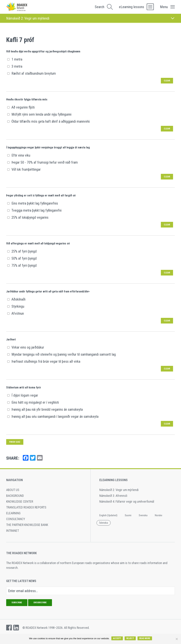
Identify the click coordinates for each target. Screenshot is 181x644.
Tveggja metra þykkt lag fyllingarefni (34, 210)
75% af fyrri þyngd (22, 265)
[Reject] (177, 639)
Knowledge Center (20, 501)
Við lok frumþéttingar (24, 169)
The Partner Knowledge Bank (27, 525)
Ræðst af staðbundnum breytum (31, 73)
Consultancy (16, 519)
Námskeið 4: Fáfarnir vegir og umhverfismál (127, 501)
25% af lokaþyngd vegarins (28, 217)
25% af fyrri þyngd (22, 251)
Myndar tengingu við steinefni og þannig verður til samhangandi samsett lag (61, 354)
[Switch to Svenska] (143, 516)
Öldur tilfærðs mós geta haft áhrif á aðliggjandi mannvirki (48, 121)
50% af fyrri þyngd (22, 258)
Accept (117, 638)
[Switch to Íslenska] (104, 523)
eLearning (13, 513)
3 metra (15, 66)
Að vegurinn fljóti (21, 107)
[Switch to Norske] (159, 516)
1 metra (15, 59)
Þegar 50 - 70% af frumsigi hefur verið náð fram (42, 162)
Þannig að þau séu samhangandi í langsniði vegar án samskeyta (53, 417)
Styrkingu (16, 306)
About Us (13, 490)
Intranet (13, 531)
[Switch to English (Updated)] (108, 516)
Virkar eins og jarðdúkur (26, 347)
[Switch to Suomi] (128, 516)
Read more (145, 638)
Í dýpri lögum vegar (23, 395)
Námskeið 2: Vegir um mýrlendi (119, 490)
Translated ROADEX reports (26, 507)
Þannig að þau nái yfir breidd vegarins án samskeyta (45, 409)
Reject (130, 638)
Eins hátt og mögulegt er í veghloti (33, 402)
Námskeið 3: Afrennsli (113, 496)
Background (15, 496)
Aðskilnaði (16, 299)
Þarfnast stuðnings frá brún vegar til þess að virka (44, 361)
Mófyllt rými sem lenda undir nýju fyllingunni (39, 114)
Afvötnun (15, 313)
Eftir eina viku (19, 155)
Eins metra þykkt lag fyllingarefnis (33, 203)
